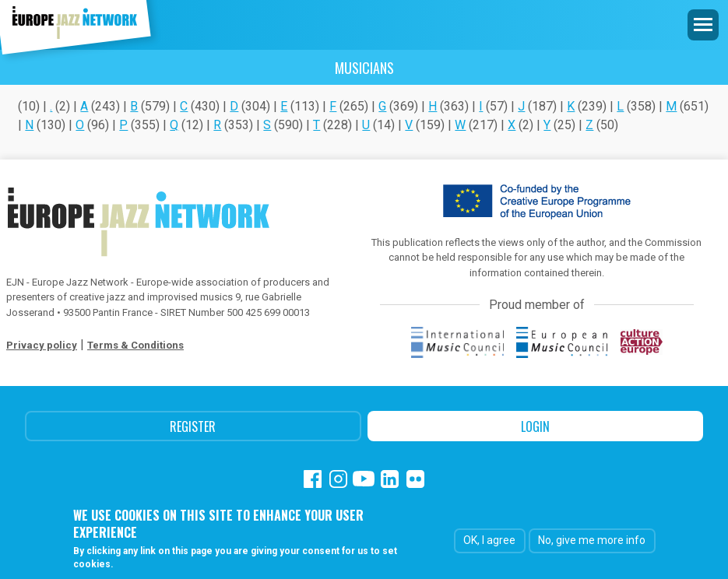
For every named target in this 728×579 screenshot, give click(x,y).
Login (535, 426)
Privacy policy (42, 345)
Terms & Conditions (135, 345)
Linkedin (390, 479)
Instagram (338, 479)
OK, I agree (489, 541)
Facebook (313, 479)
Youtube (364, 479)
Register (193, 426)
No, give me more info (592, 541)
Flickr (415, 479)
